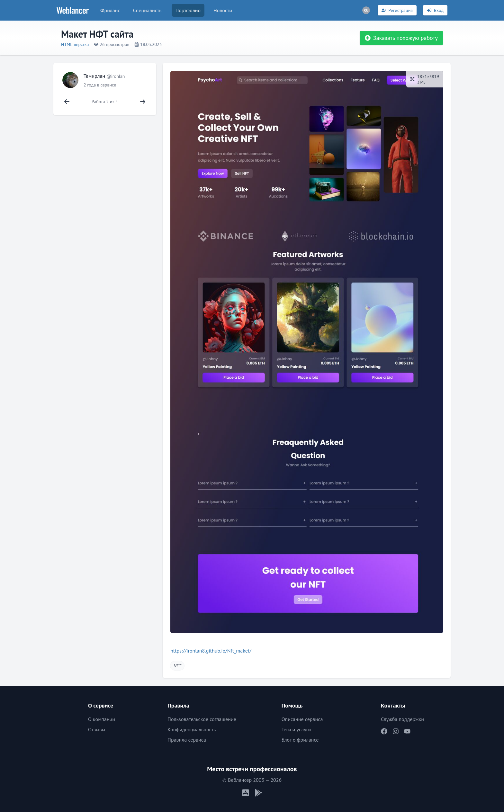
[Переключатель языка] (366, 10)
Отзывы (97, 729)
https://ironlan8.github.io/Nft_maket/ (211, 651)
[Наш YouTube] (407, 731)
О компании (102, 719)
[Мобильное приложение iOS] (246, 793)
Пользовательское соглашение (202, 719)
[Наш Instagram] (396, 731)
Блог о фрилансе (300, 740)
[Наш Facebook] (384, 731)
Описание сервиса (302, 719)
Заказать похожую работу (401, 38)
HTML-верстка (75, 44)
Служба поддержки (402, 719)
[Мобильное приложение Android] (258, 793)
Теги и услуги (296, 729)
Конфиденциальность (192, 729)
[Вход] (435, 10)
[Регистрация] (397, 10)
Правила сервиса (187, 740)
